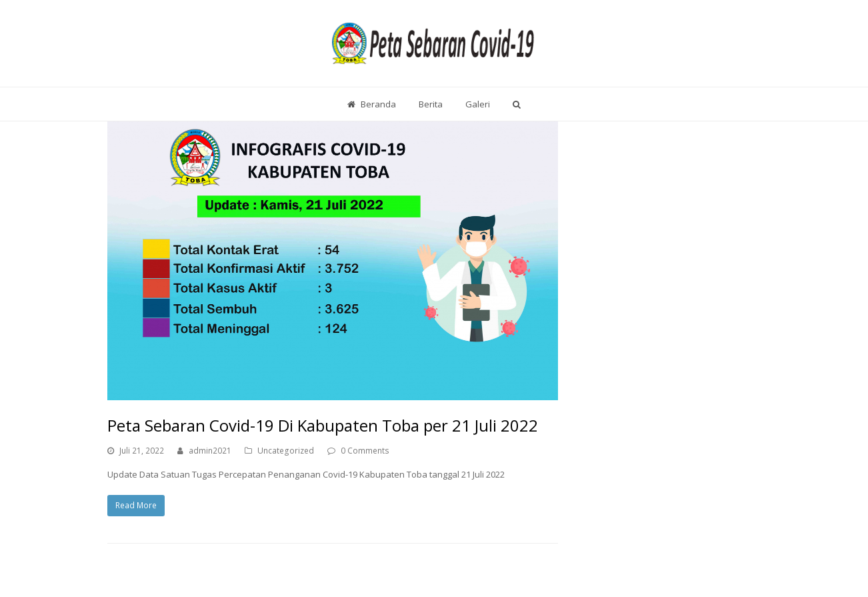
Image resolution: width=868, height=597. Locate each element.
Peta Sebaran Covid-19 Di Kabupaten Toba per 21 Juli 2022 (323, 425)
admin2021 (210, 451)
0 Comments (365, 451)
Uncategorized (286, 451)
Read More (136, 505)
